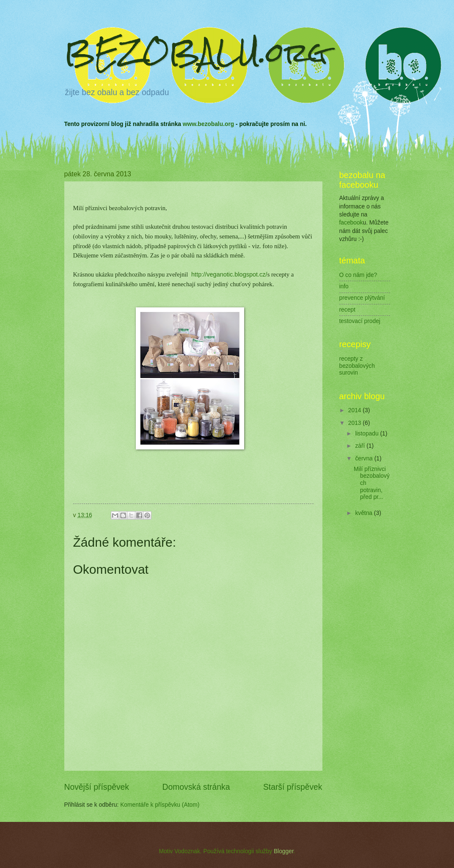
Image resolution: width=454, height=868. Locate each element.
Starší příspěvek (293, 787)
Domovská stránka (196, 787)
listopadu (367, 434)
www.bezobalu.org (208, 124)
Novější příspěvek (97, 787)
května (364, 513)
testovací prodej (360, 321)
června (365, 459)
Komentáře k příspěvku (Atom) (160, 805)
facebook (351, 223)
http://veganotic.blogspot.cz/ (229, 274)
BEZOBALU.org (196, 52)
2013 (356, 423)
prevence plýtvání (362, 298)
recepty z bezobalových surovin (357, 366)
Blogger (284, 851)
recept (347, 310)
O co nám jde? (358, 275)
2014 (356, 410)
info (344, 286)
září (361, 446)
